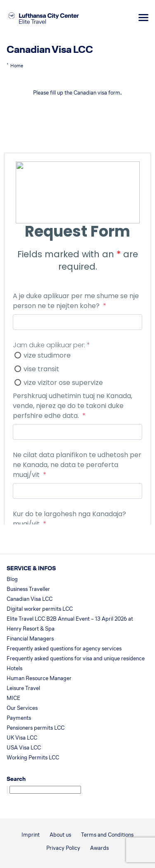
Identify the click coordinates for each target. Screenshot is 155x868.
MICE (13, 698)
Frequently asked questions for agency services (64, 649)
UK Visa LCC (22, 738)
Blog (12, 579)
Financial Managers (30, 639)
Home (17, 66)
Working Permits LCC (33, 758)
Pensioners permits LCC (36, 728)
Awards (99, 848)
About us (60, 835)
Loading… (77, 318)
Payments (19, 718)
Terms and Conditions (107, 835)
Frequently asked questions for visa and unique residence (76, 658)
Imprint (31, 835)
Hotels (14, 668)
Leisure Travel (23, 688)
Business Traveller (28, 589)
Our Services (22, 708)
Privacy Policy (63, 848)
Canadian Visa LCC (30, 599)
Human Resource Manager (39, 678)
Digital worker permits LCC (40, 609)
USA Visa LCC (24, 748)
